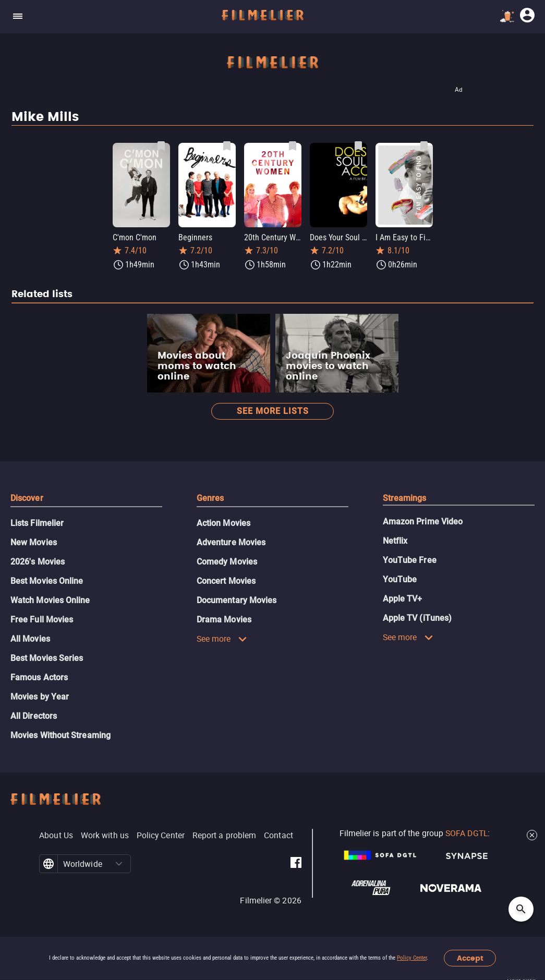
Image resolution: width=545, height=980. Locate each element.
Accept (470, 958)
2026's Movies (38, 562)
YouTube (400, 579)
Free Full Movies (42, 620)
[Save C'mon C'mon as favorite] (161, 146)
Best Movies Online (47, 581)
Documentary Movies (237, 600)
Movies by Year (40, 697)
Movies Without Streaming (60, 735)
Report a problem (224, 835)
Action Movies (223, 523)
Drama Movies (224, 620)
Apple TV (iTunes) (417, 618)
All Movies (30, 639)
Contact (278, 835)
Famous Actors (39, 677)
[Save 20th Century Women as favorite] (293, 146)
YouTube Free (410, 560)
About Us (56, 835)
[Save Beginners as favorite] (227, 146)
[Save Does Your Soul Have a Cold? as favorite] (358, 146)
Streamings (405, 498)
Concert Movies (226, 581)
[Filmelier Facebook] (296, 864)
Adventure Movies (231, 542)
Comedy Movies (227, 562)
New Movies (34, 542)
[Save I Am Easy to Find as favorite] (424, 146)
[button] (119, 864)
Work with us (105, 835)
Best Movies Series (47, 658)
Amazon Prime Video (423, 522)
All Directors (34, 716)
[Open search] (521, 909)
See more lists (273, 411)
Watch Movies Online (50, 600)
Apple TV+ (403, 599)
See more (222, 639)
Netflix (395, 541)
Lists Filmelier (37, 523)
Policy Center (412, 958)
